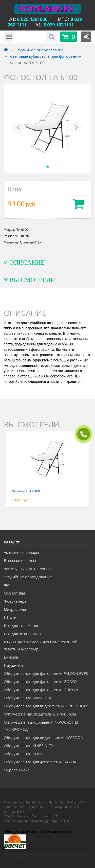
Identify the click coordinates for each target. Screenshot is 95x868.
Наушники (13, 665)
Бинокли (12, 657)
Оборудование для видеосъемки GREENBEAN (46, 706)
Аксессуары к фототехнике (28, 569)
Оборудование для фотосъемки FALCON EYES (46, 673)
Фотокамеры (16, 601)
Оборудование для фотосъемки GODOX (41, 681)
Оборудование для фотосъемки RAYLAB (41, 762)
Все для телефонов (22, 626)
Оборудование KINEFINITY (29, 745)
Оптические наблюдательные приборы (40, 714)
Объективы (14, 593)
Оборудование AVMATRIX (27, 698)
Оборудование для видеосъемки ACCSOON (44, 737)
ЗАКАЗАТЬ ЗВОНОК (86, 434)
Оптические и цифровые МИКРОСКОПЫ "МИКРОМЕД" (41, 726)
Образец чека (17, 770)
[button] (19, 129)
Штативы (13, 617)
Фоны (9, 585)
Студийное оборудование (28, 577)
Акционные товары (21, 552)
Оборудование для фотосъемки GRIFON (41, 690)
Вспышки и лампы (20, 560)
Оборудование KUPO (24, 754)
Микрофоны (15, 609)
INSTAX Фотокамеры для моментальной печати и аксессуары (41, 645)
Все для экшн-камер (22, 634)
